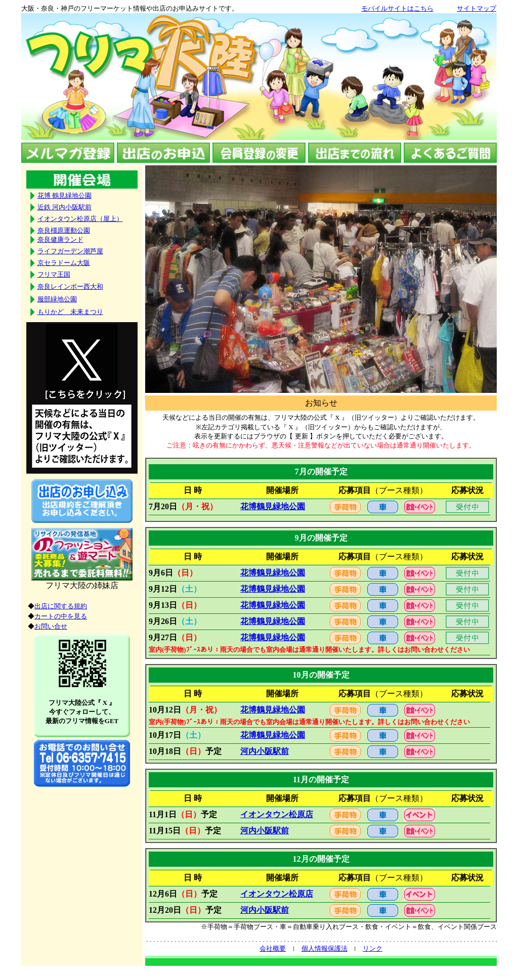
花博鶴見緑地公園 (273, 506)
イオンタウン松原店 (277, 814)
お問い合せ (51, 626)
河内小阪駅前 (265, 751)
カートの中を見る (61, 616)
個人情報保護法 (325, 948)
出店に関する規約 (61, 606)
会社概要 (273, 948)
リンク (373, 948)
